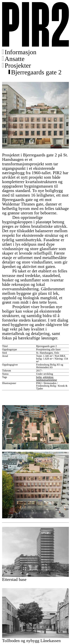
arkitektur (48, 377)
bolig (39, 377)
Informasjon (21, 52)
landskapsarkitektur (47, 380)
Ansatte (15, 59)
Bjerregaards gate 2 (36, 72)
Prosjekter (18, 65)
